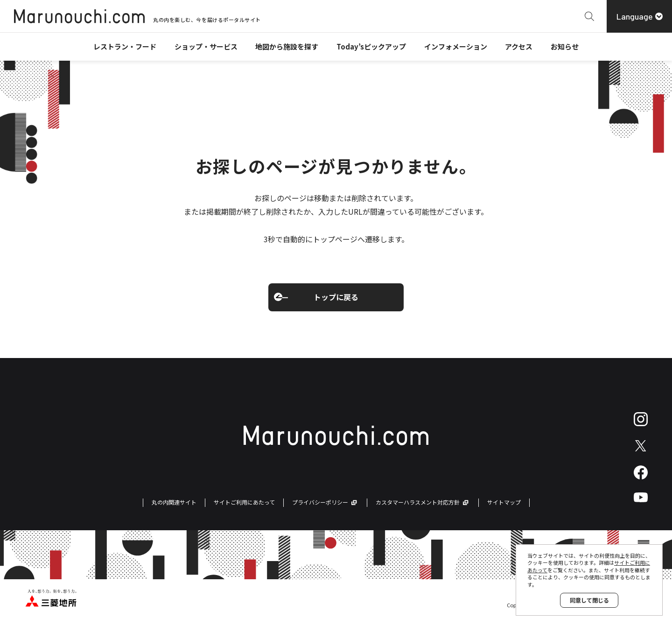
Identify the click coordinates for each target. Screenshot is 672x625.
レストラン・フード (125, 46)
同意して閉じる (589, 600)
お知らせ (565, 46)
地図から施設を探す (287, 46)
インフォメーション (456, 46)
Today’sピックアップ (371, 46)
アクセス (519, 46)
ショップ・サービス (206, 46)
